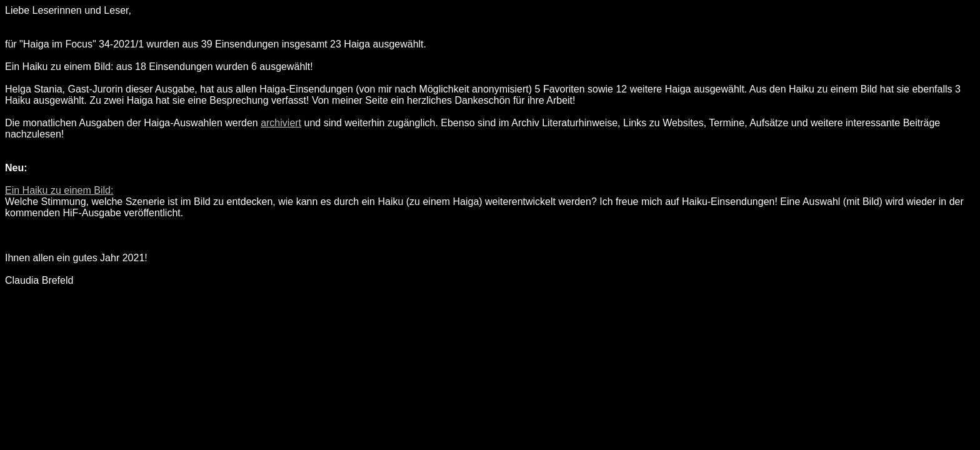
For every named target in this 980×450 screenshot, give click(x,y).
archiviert (281, 123)
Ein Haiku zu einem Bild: (59, 190)
